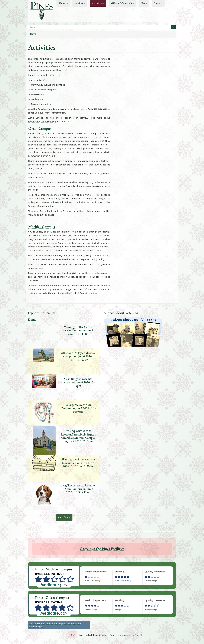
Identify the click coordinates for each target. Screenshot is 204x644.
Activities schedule (47, 109)
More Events (64, 517)
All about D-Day (71, 353)
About (63, 3)
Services (80, 3)
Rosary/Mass (73, 405)
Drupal (138, 635)
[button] (128, 576)
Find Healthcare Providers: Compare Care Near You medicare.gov (55, 625)
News (144, 3)
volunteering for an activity (42, 122)
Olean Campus (40, 128)
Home (33, 34)
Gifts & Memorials (123, 3)
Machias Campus (42, 227)
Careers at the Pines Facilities (102, 549)
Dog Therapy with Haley (77, 485)
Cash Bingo (71, 379)
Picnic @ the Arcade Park (77, 459)
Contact (158, 3)
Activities (98, 3)
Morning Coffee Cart (77, 327)
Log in (72, 635)
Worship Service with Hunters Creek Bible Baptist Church (78, 434)
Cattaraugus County (107, 635)
